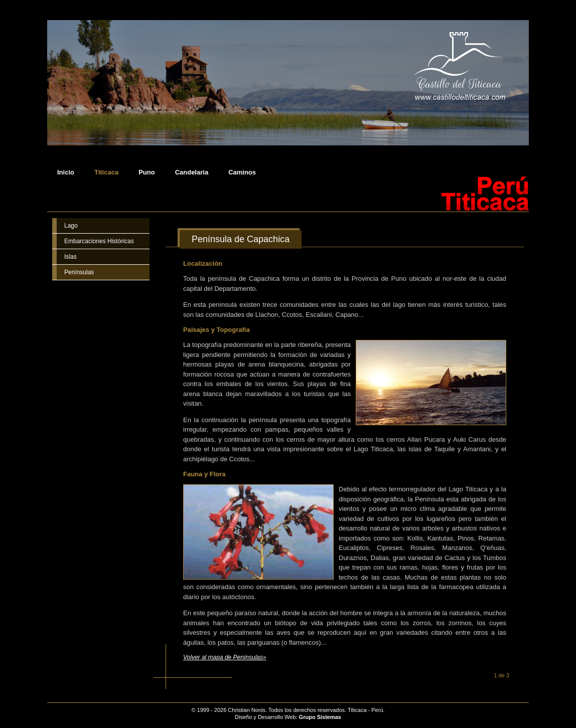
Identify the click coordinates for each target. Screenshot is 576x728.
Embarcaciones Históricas (99, 241)
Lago (71, 226)
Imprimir (515, 240)
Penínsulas (79, 272)
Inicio (66, 172)
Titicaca (106, 172)
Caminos (242, 172)
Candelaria (192, 172)
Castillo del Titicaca (99, 706)
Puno (147, 172)
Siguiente (518, 675)
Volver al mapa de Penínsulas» (225, 657)
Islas (70, 257)
